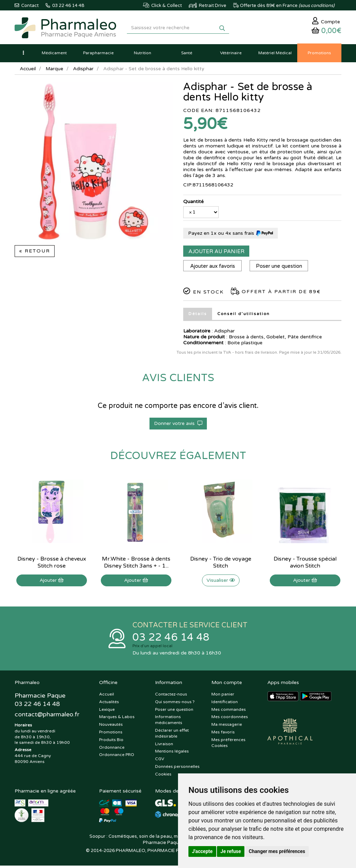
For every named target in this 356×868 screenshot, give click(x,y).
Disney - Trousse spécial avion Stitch (305, 564)
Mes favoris (223, 734)
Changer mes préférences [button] (277, 851)
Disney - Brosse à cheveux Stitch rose (52, 564)
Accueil (28, 70)
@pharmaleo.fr (47, 717)
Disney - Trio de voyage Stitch (221, 564)
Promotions (111, 734)
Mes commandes (229, 712)
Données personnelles (177, 769)
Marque (55, 70)
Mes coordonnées (230, 719)
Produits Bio (111, 742)
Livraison (164, 746)
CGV (160, 761)
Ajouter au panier (216, 253)
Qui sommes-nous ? (175, 704)
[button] (23, 55)
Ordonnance (112, 749)
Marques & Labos (117, 719)
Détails (198, 316)
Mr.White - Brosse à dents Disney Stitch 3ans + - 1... (136, 564)
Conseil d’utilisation (244, 316)
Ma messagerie (227, 727)
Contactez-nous (171, 697)
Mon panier (223, 697)
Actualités (109, 704)
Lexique (107, 712)
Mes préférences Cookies (228, 745)
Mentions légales (172, 754)
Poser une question (280, 268)
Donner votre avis (178, 425)
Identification (225, 704)
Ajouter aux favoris (213, 268)
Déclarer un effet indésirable (172, 736)
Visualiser (221, 582)
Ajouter (52, 582)
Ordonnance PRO (117, 757)
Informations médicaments (169, 722)
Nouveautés (111, 727)
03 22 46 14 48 (171, 639)
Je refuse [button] (231, 851)
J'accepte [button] (202, 851)
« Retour (35, 253)
